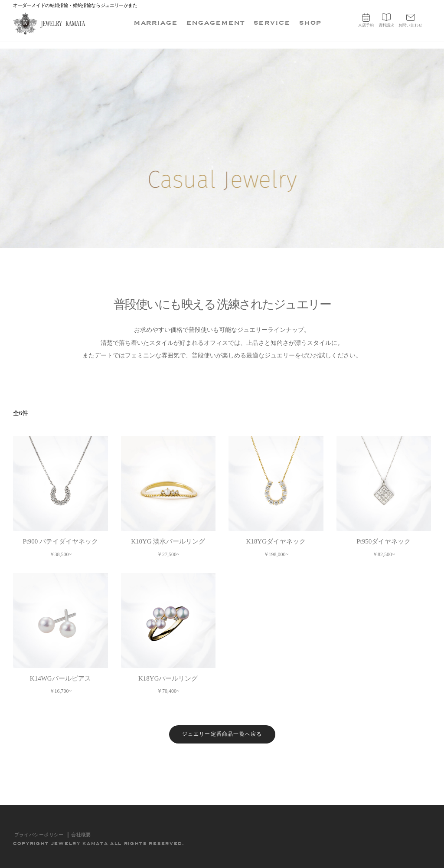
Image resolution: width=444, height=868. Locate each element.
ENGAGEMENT (216, 23)
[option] (222, 148)
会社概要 (81, 835)
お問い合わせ (410, 20)
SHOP (311, 23)
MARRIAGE (156, 23)
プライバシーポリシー (39, 835)
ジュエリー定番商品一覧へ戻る (222, 734)
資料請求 (387, 20)
